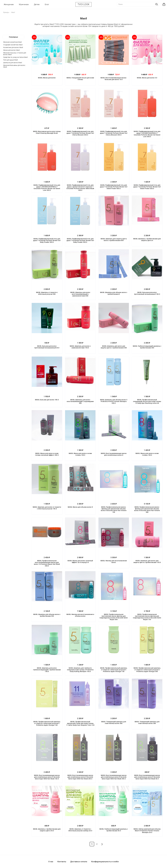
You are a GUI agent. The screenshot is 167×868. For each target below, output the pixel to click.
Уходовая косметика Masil (13, 45)
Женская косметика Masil (12, 42)
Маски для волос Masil (11, 50)
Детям (37, 4)
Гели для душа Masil (11, 60)
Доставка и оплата (79, 862)
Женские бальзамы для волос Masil (14, 66)
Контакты (62, 862)
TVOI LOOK (84, 4)
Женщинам (9, 4)
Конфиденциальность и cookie (105, 862)
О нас (51, 862)
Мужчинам (24, 4)
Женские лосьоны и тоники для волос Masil (15, 54)
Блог (47, 4)
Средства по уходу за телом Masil (15, 57)
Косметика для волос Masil (13, 47)
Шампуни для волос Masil (13, 63)
